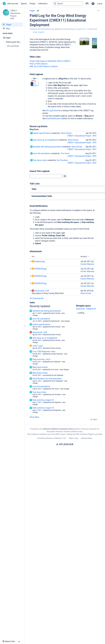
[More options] (98, 11)
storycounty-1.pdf (42, 291)
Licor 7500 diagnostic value (44, 351)
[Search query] (68, 4)
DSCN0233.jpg (40, 276)
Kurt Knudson (62, 160)
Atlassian (65, 444)
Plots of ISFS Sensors (39, 64)
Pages (32, 11)
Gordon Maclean (87, 264)
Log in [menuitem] (100, 4)
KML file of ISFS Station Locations (44, 66)
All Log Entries (52, 111)
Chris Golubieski (57, 381)
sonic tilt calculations (42, 153)
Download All (37, 298)
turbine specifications (42, 133)
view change (65, 321)
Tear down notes (40, 160)
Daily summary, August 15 (43, 408)
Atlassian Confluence (53, 438)
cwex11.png (38, 346)
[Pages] (12, 25)
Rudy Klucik (55, 321)
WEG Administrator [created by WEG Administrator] (44, 29)
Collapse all (91, 309)
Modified (84, 257)
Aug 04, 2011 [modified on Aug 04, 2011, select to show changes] (81, 29)
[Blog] (12, 29)
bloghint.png (40, 261)
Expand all (80, 309)
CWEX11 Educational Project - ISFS (82, 136)
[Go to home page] (10, 4)
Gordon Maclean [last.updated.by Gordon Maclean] (68, 29)
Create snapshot (39, 32)
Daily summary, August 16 (43, 400)
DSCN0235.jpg (40, 283)
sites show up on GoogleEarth (45, 140)
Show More (34, 417)
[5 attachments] (38, 11)
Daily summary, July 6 (42, 359)
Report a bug (73, 438)
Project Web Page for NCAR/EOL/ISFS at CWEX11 (50, 61)
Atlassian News (87, 438)
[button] (93, 4)
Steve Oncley (66, 133)
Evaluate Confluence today (73, 432)
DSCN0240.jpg (40, 269)
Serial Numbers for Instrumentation (47, 379)
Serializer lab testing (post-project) (47, 147)
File (33, 257)
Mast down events (40, 367)
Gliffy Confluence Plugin (84, 434)
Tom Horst (65, 153)
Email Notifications (54, 118)
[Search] (55, 4)
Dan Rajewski (56, 362)
